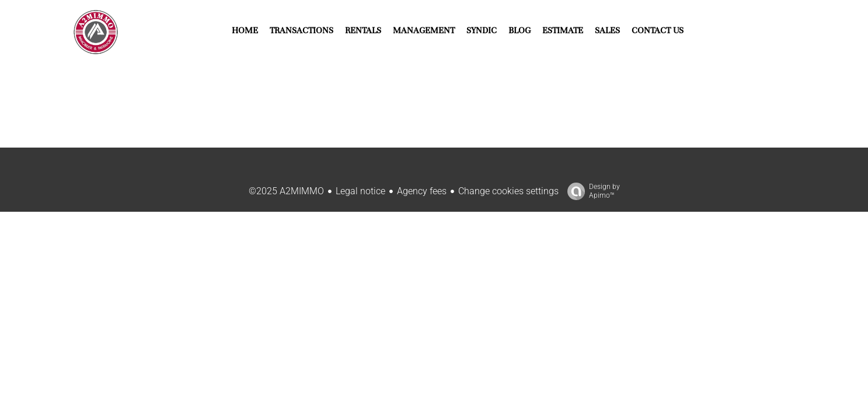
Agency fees (422, 191)
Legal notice (360, 191)
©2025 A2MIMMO (286, 191)
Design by (591, 191)
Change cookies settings (508, 191)
